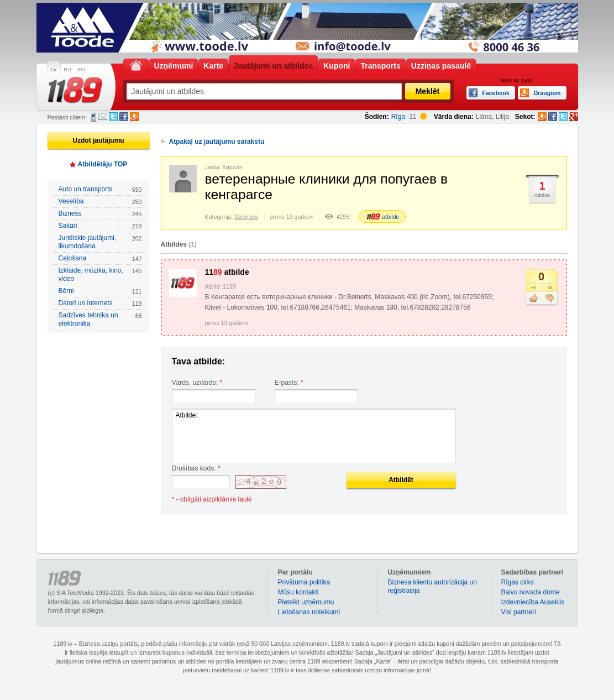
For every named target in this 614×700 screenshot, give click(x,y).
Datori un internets (100, 303)
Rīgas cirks (518, 582)
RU (67, 70)
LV (54, 70)
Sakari (100, 226)
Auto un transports (100, 189)
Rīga (398, 117)
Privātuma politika (304, 582)
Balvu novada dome (531, 592)
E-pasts (103, 117)
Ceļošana (100, 258)
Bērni (100, 291)
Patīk (534, 299)
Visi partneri (519, 612)
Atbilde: (314, 436)
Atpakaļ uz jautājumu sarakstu (217, 142)
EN (82, 70)
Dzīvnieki (246, 217)
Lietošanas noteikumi (309, 612)
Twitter (113, 117)
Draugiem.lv (134, 117)
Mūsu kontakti (298, 592)
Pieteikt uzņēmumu (306, 602)
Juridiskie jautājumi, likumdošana (100, 242)
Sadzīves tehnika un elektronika (100, 319)
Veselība (100, 202)
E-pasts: (289, 383)
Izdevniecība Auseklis (533, 602)
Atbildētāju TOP (103, 164)
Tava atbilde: (199, 361)
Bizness (100, 214)
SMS (94, 117)
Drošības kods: (196, 468)
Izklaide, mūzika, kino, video (100, 275)
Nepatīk (550, 299)
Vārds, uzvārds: (197, 383)
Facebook (124, 117)
